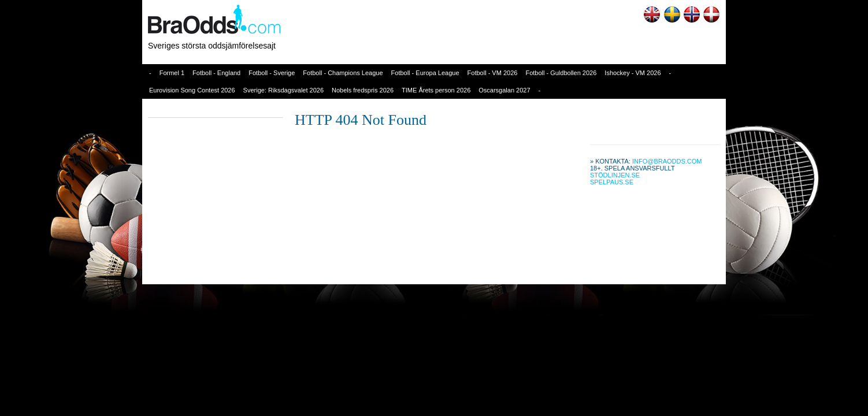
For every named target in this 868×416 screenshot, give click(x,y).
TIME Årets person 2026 (436, 90)
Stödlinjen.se (615, 175)
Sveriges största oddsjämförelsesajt (212, 46)
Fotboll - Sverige (272, 73)
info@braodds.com (667, 161)
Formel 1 (172, 73)
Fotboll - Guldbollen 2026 (561, 73)
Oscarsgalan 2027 (504, 90)
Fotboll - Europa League (425, 73)
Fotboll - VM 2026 (493, 73)
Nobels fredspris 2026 (363, 90)
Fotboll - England (216, 73)
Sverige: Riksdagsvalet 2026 (283, 90)
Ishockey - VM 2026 (633, 73)
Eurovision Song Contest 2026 (192, 90)
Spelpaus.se (612, 182)
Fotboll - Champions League (343, 73)
